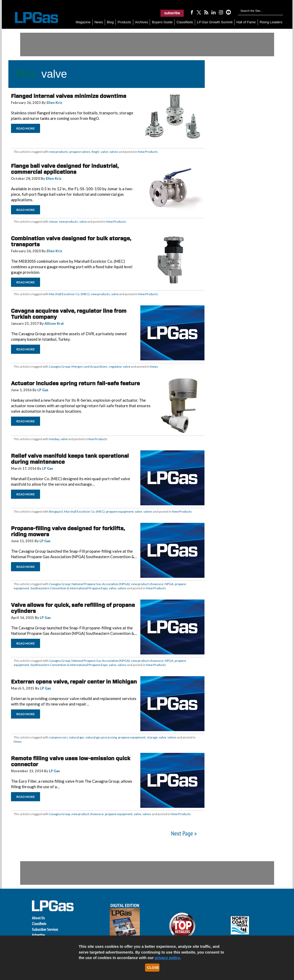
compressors (58, 737)
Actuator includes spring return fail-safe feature (75, 383)
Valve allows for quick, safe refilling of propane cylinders (73, 608)
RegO (96, 152)
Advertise (38, 935)
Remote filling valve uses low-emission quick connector (71, 761)
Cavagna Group (60, 366)
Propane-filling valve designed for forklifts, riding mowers (68, 531)
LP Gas (43, 390)
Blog (110, 22)
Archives (142, 22)
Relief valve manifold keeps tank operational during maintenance (70, 459)
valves (114, 152)
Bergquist (56, 511)
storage (152, 737)
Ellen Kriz (54, 103)
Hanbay (54, 439)
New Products (148, 152)
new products (59, 152)
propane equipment (120, 511)
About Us (38, 918)
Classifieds (185, 22)
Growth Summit (215, 22)
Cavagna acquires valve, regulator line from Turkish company (69, 314)
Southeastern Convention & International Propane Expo (69, 588)
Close (153, 968)
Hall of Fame (246, 22)
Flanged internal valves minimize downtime (69, 96)
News (99, 22)
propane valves (80, 152)
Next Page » (184, 833)
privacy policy (167, 958)
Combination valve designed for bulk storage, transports (71, 241)
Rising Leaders (271, 22)
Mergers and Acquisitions (90, 366)
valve (104, 152)
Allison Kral (54, 323)
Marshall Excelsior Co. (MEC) (69, 294)
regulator (115, 366)
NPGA (169, 584)
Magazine (83, 22)
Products (124, 22)
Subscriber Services (45, 929)
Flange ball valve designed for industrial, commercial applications (65, 169)
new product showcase (147, 584)
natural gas (77, 737)
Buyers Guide (162, 22)
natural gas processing (101, 737)
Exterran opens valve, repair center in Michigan (74, 682)
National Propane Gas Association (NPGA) (101, 584)
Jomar (53, 222)
